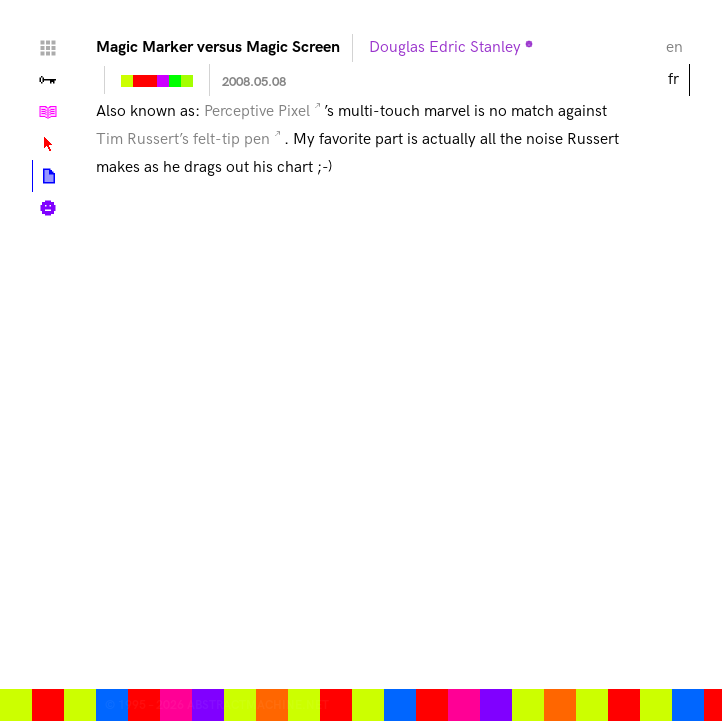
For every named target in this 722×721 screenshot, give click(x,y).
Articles (48, 176)
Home (48, 48)
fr (673, 79)
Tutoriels (48, 112)
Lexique (48, 144)
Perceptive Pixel (257, 111)
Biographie (48, 208)
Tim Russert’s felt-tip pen (183, 139)
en (674, 47)
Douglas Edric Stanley (445, 47)
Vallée (48, 80)
